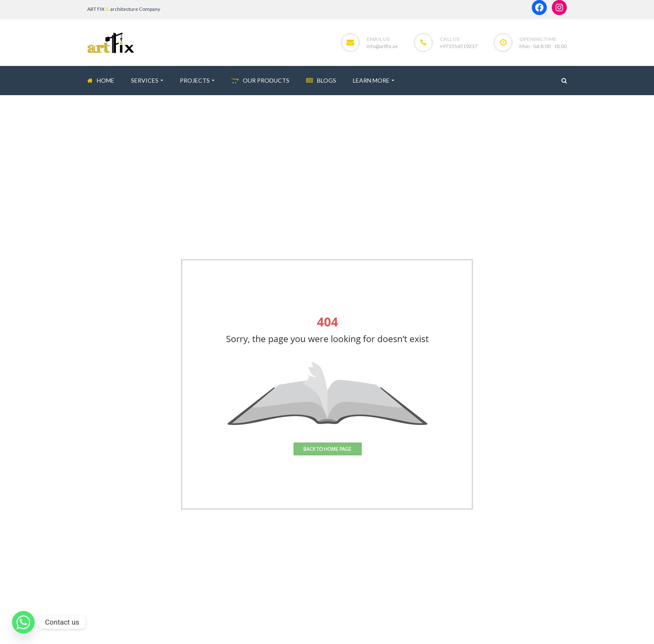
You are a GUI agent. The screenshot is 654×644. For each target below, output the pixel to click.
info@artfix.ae (382, 46)
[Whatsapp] (23, 622)
